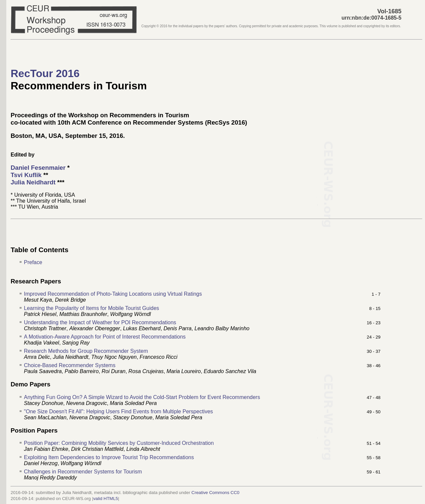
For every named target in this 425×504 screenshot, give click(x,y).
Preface (33, 262)
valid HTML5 (106, 499)
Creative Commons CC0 (215, 493)
